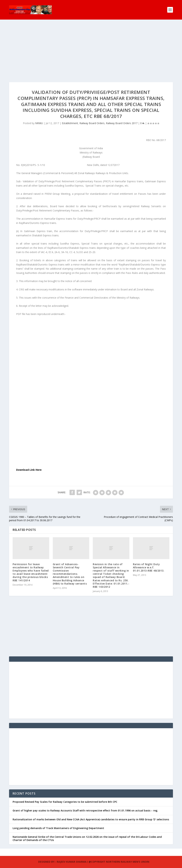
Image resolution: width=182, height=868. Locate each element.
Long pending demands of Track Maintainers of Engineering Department (58, 822)
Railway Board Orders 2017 (122, 117)
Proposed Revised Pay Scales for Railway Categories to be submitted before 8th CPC (65, 796)
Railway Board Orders (92, 117)
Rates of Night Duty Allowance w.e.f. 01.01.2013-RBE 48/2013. (149, 562)
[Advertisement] (91, 52)
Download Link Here (29, 464)
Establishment (70, 117)
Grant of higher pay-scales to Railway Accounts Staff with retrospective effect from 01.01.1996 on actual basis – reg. (85, 805)
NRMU (39, 117)
